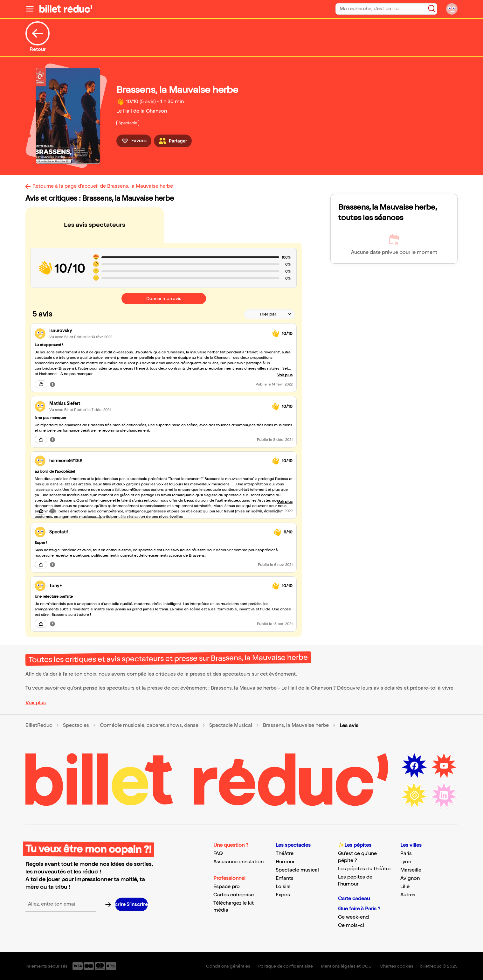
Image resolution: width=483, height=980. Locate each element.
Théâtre (285, 854)
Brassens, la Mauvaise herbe (296, 726)
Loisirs (283, 887)
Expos (283, 895)
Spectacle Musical (231, 726)
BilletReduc (39, 726)
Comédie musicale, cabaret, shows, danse (149, 726)
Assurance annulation (238, 862)
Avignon (410, 878)
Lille (405, 887)
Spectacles (76, 726)
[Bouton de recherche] (432, 9)
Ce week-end (353, 917)
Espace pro (227, 887)
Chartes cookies (397, 966)
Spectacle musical (297, 870)
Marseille (411, 870)
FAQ (218, 854)
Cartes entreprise (234, 895)
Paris (406, 854)
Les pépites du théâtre (364, 869)
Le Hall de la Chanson (142, 111)
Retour (38, 37)
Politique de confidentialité (286, 966)
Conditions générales (228, 966)
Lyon (406, 862)
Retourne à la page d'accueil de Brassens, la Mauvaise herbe (103, 186)
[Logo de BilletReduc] (66, 9)
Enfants (285, 878)
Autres (408, 895)
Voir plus (36, 703)
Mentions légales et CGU (346, 966)
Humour (285, 862)
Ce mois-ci (351, 925)
